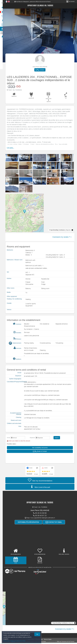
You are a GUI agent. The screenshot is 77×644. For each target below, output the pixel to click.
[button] (41, 70)
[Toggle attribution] (73, 230)
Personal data (40, 639)
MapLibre (70, 230)
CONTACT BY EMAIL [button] (55, 522)
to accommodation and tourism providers (39, 642)
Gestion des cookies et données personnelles (15, 641)
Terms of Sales (49, 639)
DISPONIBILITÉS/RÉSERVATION (30, 522)
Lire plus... (12, 148)
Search (58, 438)
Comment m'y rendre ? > (63, 237)
